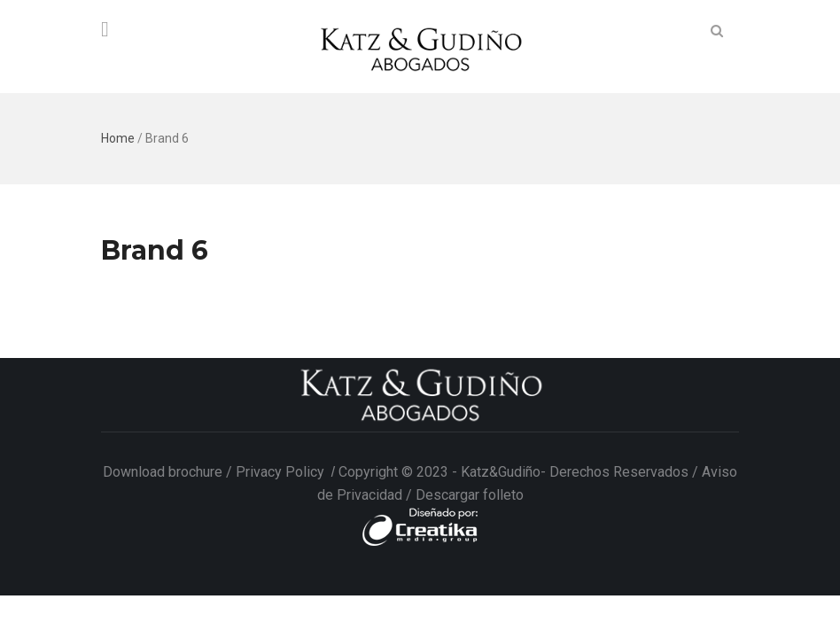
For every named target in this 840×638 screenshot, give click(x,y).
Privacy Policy (282, 472)
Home (118, 138)
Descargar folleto (470, 495)
